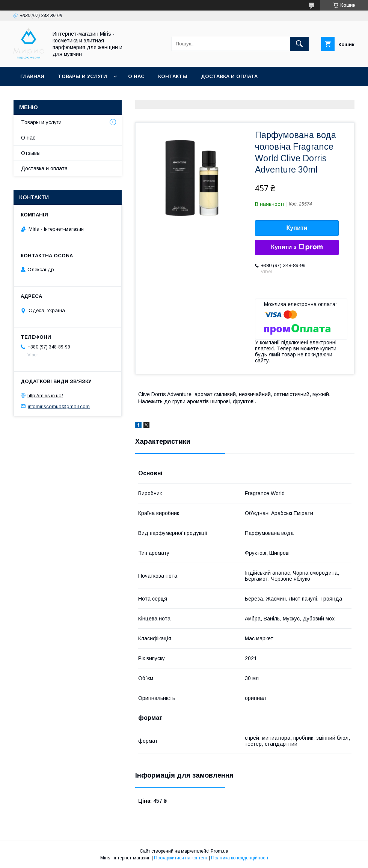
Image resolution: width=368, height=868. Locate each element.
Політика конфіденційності (240, 858)
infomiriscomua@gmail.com (59, 406)
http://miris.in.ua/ (45, 396)
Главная (32, 76)
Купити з (297, 247)
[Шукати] (299, 44)
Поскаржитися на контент (181, 858)
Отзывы (31, 153)
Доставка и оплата (229, 76)
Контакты (173, 76)
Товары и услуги (82, 76)
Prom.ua (219, 851)
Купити (297, 228)
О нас (136, 76)
